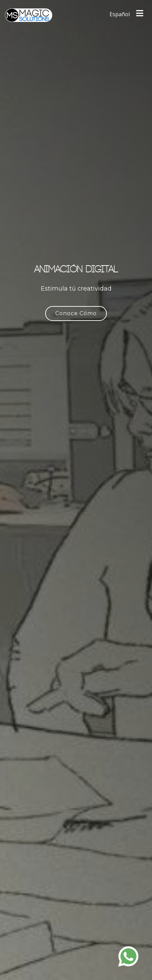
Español (120, 14)
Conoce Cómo (76, 313)
